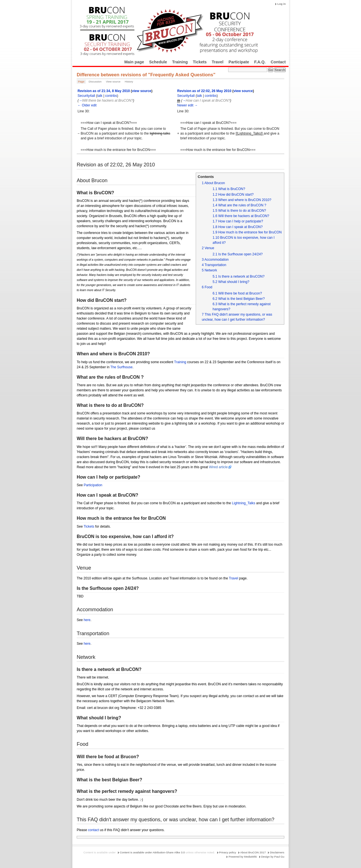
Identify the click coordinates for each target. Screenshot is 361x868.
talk (100, 96)
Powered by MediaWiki (243, 857)
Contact (278, 62)
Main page (134, 62)
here (87, 620)
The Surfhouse (121, 367)
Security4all (86, 96)
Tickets (200, 62)
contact (93, 830)
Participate (239, 62)
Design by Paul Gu (273, 857)
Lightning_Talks (244, 503)
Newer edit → (187, 105)
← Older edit (87, 105)
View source (113, 82)
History (129, 82)
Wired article (218, 467)
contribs (111, 96)
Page (81, 82)
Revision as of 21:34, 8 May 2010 (104, 91)
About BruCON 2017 (253, 852)
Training (180, 62)
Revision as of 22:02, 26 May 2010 (204, 91)
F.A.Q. (260, 62)
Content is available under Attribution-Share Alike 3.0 (152, 852)
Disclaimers (277, 852)
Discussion (95, 82)
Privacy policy (228, 852)
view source (142, 91)
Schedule (158, 62)
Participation (93, 485)
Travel (218, 62)
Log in (281, 4)
